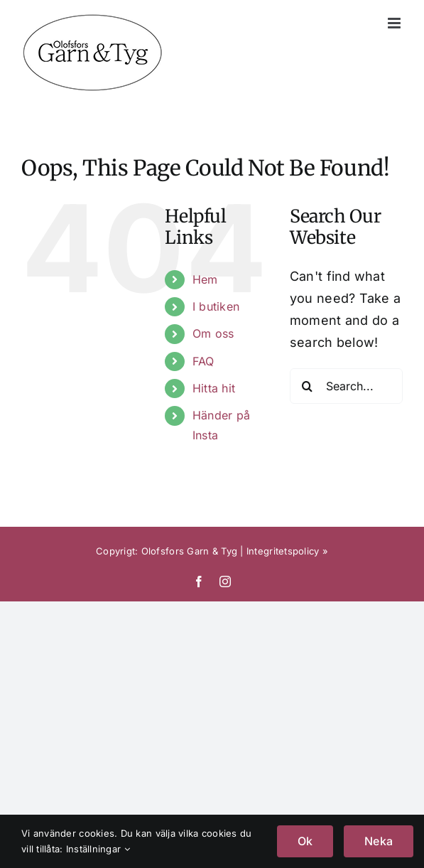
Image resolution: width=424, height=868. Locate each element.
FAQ (203, 361)
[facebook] (199, 582)
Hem (205, 279)
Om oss (213, 333)
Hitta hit (214, 388)
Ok (305, 841)
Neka (379, 841)
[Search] (308, 386)
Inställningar (98, 849)
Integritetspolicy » (287, 551)
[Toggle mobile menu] (395, 23)
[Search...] (346, 386)
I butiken (216, 306)
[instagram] (225, 582)
